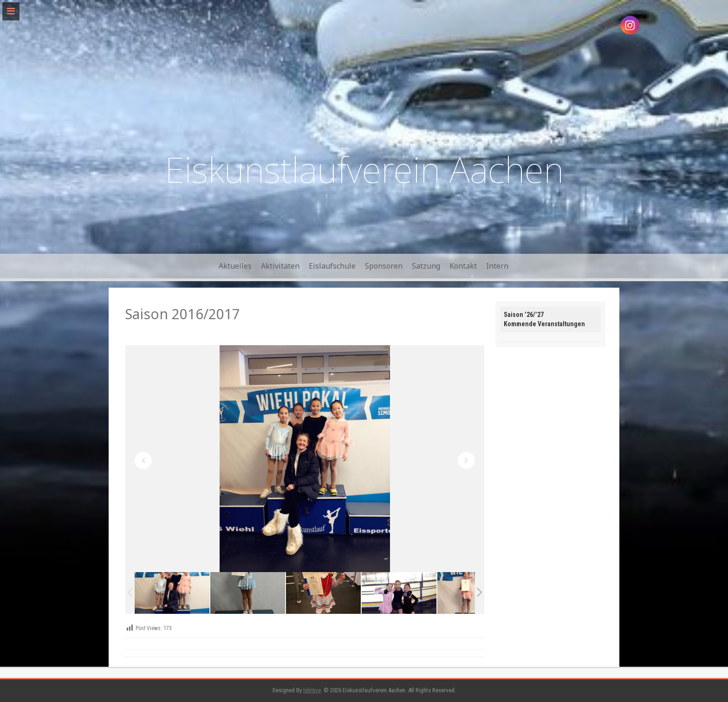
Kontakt (463, 266)
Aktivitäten (280, 266)
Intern (497, 266)
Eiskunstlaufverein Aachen (364, 169)
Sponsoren (384, 266)
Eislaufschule (332, 266)
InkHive (312, 690)
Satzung (426, 266)
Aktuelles (235, 266)
